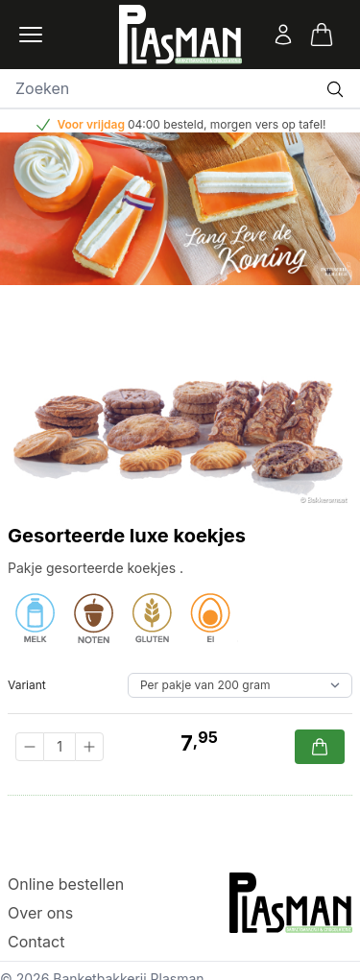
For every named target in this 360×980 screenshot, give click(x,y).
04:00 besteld (166, 124)
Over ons (40, 913)
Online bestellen (66, 884)
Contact (36, 942)
